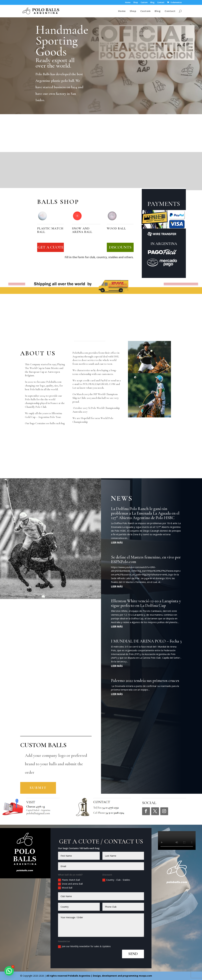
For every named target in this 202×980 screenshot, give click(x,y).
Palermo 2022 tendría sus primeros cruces (145, 681)
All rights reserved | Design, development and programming (93, 976)
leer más (117, 543)
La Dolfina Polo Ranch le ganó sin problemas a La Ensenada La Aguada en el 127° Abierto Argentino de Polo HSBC (145, 513)
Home (128, 3)
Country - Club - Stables (116, 880)
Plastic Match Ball (69, 880)
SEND (133, 954)
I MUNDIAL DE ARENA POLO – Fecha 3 (146, 641)
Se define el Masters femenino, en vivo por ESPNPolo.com (146, 559)
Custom (144, 3)
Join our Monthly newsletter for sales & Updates (84, 946)
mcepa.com (145, 976)
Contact (161, 3)
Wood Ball (65, 888)
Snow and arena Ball (70, 884)
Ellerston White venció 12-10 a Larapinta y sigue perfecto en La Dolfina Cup (146, 603)
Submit (38, 788)
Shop (136, 3)
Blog (152, 3)
